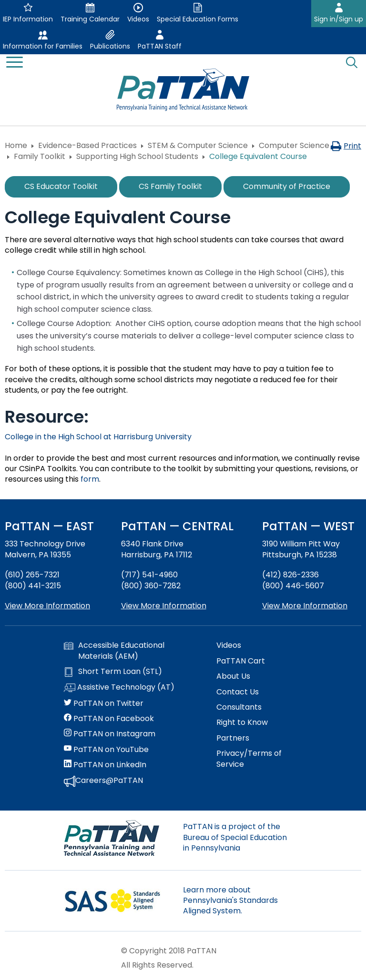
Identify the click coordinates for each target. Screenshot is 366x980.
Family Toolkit (40, 156)
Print (346, 146)
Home (16, 145)
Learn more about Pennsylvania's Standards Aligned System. (230, 901)
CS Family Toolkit (170, 186)
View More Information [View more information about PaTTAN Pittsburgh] (305, 606)
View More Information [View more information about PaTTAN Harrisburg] (164, 606)
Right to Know (242, 723)
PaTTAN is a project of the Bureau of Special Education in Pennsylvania (235, 837)
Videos (229, 645)
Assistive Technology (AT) (119, 688)
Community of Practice (287, 186)
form (90, 479)
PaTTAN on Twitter (104, 703)
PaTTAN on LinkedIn (105, 765)
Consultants (239, 707)
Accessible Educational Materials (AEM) (114, 651)
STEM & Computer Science (198, 145)
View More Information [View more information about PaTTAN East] (47, 606)
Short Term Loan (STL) (113, 672)
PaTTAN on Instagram (110, 734)
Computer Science (294, 145)
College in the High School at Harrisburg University (98, 437)
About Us (233, 676)
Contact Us (238, 692)
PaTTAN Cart (241, 661)
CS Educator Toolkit (61, 186)
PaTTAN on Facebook (109, 719)
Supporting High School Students (137, 156)
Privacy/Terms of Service (249, 759)
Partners (233, 738)
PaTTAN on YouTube (106, 750)
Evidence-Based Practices (87, 145)
